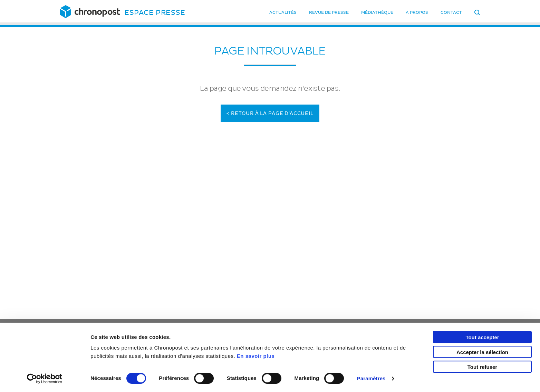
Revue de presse (329, 12)
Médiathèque (377, 12)
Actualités (283, 12)
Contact (451, 12)
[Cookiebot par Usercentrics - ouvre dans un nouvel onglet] (45, 379)
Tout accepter (482, 337)
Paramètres (371, 378)
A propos (417, 12)
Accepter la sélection (482, 352)
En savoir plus (256, 356)
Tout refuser (482, 367)
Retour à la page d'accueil (270, 113)
